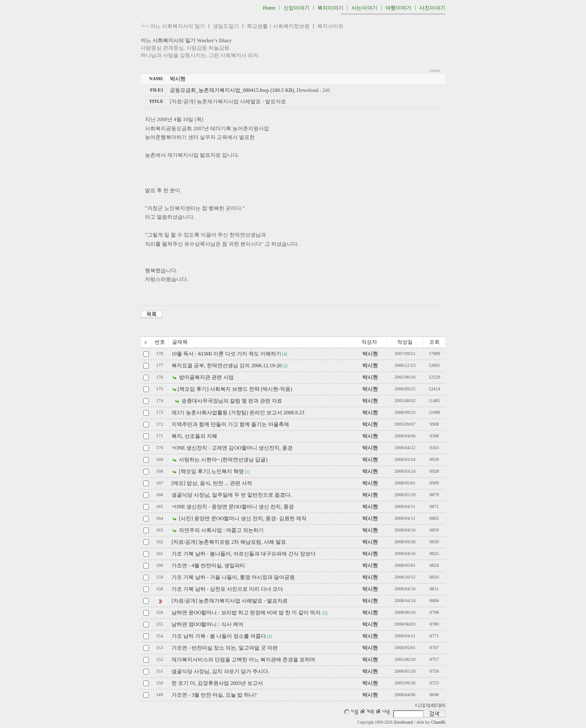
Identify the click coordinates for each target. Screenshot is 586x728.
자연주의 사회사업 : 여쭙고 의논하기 (221, 530)
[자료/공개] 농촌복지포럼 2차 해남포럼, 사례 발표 (229, 542)
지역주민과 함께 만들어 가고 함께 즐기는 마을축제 (230, 424)
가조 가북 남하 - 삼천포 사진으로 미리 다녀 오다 (227, 589)
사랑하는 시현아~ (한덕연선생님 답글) (222, 460)
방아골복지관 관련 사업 (206, 377)
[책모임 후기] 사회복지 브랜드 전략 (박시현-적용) (235, 389)
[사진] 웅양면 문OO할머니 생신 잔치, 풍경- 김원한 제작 (242, 518)
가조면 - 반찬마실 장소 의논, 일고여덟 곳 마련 (225, 648)
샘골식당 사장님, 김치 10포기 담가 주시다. (221, 671)
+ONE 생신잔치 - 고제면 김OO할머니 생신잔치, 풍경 (232, 448)
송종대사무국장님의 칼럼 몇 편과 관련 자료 (231, 401)
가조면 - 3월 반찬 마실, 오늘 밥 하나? (214, 695)
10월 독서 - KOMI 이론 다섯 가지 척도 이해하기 (226, 354)
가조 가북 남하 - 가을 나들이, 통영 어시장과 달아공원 (233, 577)
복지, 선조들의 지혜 (194, 436)
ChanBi (438, 722)
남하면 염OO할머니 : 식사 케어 (207, 624)
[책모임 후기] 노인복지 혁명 (211, 471)
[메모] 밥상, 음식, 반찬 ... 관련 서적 (212, 483)
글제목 (180, 342)
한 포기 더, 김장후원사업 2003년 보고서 (217, 683)
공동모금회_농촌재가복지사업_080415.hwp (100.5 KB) (232, 90)
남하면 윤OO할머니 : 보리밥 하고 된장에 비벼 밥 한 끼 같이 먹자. (247, 613)
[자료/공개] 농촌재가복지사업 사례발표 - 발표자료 (230, 601)
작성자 (369, 342)
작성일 (405, 342)
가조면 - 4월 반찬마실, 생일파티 (208, 565)
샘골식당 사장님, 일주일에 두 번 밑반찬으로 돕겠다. (232, 495)
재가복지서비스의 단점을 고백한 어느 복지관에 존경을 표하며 (243, 660)
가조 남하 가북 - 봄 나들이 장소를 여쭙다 (219, 636)
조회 (434, 342)
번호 (160, 342)
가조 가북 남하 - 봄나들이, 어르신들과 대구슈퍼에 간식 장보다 (244, 554)
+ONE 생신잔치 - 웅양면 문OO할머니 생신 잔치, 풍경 (233, 507)
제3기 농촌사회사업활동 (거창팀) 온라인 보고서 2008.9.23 (238, 413)
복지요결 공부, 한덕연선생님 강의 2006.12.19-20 (227, 366)
